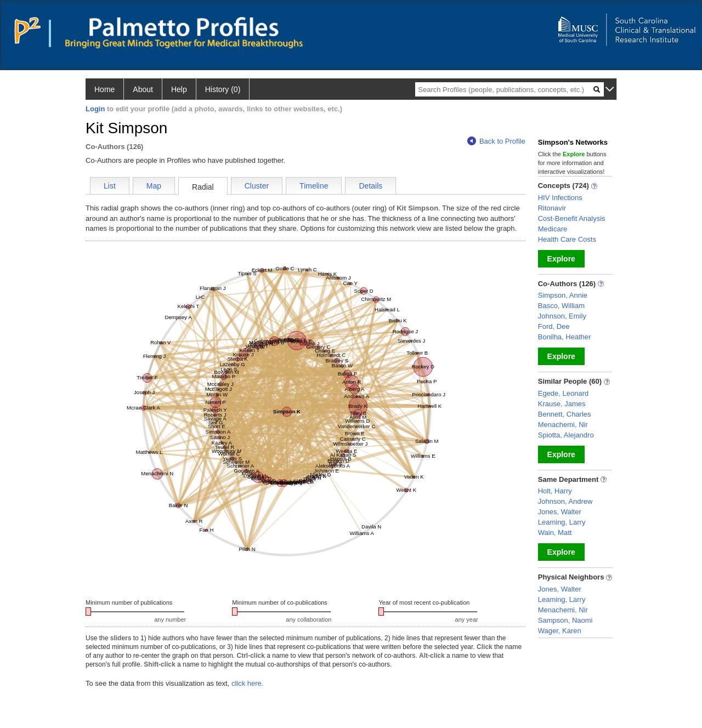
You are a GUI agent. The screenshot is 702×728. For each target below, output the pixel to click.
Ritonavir (552, 208)
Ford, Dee (554, 326)
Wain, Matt (555, 533)
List (110, 186)
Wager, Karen (560, 631)
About (143, 89)
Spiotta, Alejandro (566, 435)
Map (154, 186)
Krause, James (562, 404)
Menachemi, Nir (563, 425)
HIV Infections (560, 198)
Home (104, 89)
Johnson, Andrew (565, 501)
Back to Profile (496, 141)
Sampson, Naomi (565, 620)
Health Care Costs (567, 239)
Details (370, 186)
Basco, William (561, 306)
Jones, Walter (560, 512)
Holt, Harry (555, 491)
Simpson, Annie (563, 295)
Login (95, 109)
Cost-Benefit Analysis (572, 218)
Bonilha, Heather (565, 337)
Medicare (553, 229)
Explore (561, 259)
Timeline (314, 186)
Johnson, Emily (562, 316)
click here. (248, 683)
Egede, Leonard (564, 393)
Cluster (257, 186)
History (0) (223, 89)
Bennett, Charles (565, 414)
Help (179, 89)
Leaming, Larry (562, 522)
